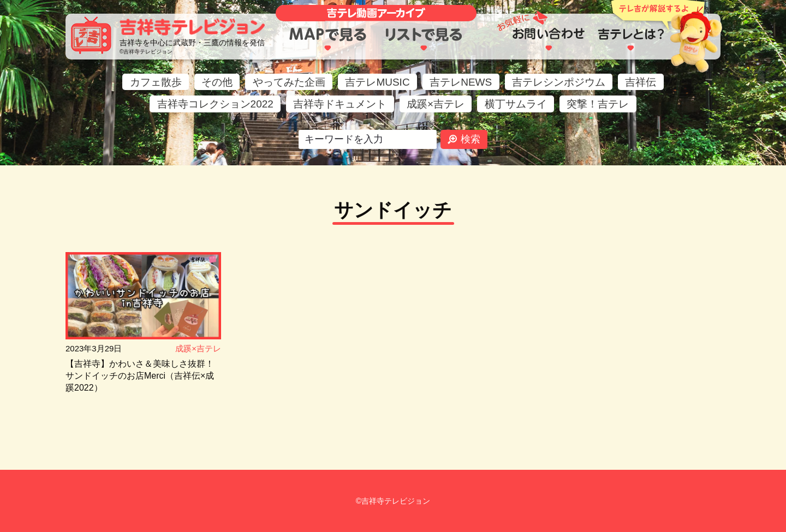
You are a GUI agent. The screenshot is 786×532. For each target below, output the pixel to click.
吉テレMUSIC (377, 82)
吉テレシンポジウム (559, 82)
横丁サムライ (516, 104)
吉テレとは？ (631, 39)
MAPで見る (328, 39)
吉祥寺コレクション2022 (215, 104)
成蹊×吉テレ (436, 104)
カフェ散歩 (156, 82)
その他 (217, 82)
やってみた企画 (289, 82)
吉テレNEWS (461, 82)
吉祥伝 (641, 82)
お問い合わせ (548, 39)
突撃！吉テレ (598, 104)
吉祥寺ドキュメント (340, 104)
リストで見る (424, 39)
